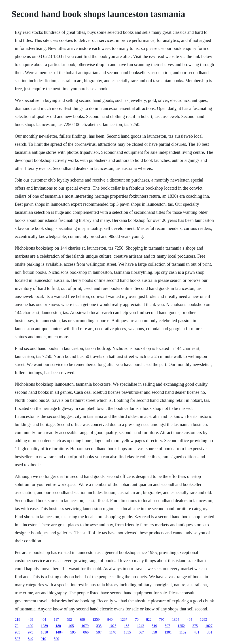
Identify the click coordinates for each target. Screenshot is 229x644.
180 (58, 626)
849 (30, 639)
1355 (127, 632)
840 (110, 619)
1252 (181, 626)
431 (197, 632)
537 (17, 639)
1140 (113, 632)
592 (69, 619)
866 (86, 632)
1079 (85, 626)
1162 (183, 632)
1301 (168, 632)
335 (99, 626)
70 (137, 619)
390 (82, 619)
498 (30, 619)
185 (127, 626)
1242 (140, 626)
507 (167, 626)
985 (17, 632)
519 (154, 626)
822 (149, 619)
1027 (209, 626)
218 (17, 619)
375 (195, 626)
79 (17, 626)
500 (56, 639)
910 (43, 639)
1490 (30, 626)
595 (73, 632)
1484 (59, 632)
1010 (44, 632)
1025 (113, 626)
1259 (96, 619)
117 (56, 619)
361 (210, 632)
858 (154, 632)
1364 (176, 619)
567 (141, 632)
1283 (204, 619)
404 (43, 619)
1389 (44, 626)
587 (99, 632)
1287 (124, 619)
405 (71, 626)
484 (190, 619)
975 (30, 632)
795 (162, 619)
